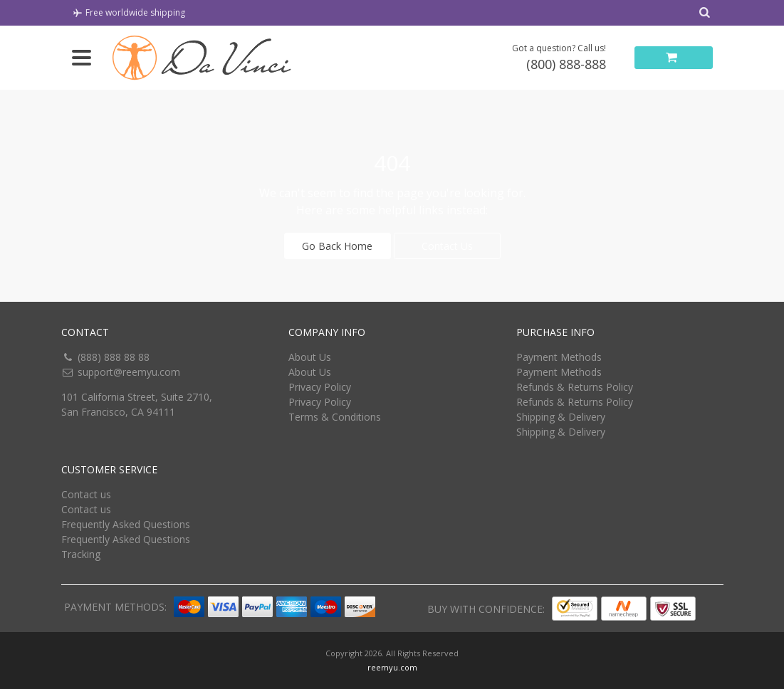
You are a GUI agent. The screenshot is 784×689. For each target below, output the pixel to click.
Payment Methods (559, 357)
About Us (310, 357)
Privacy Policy (320, 387)
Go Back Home (337, 246)
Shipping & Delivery (561, 417)
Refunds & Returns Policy (575, 387)
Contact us (86, 494)
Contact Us (447, 246)
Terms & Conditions (335, 417)
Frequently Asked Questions (126, 524)
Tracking (81, 554)
